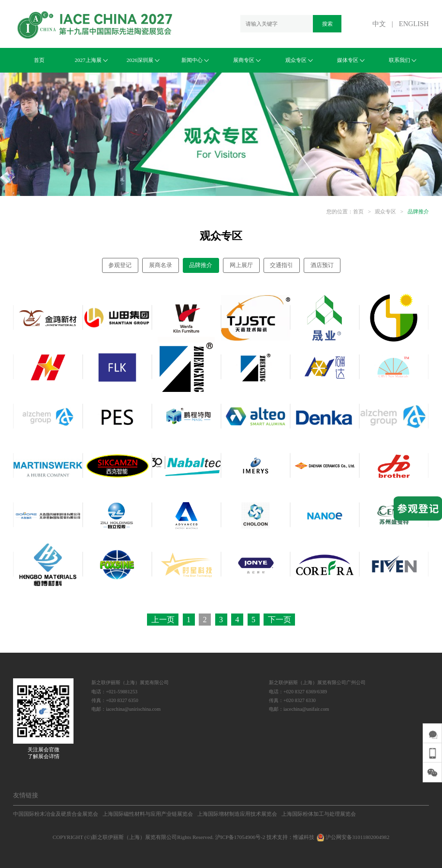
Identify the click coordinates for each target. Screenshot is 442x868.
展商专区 (247, 60)
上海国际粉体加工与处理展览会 (319, 814)
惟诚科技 (304, 837)
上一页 (163, 620)
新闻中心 (195, 60)
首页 (39, 60)
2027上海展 (91, 60)
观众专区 (299, 60)
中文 (379, 24)
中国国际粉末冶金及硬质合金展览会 (56, 814)
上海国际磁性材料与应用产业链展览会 (148, 814)
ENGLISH (414, 24)
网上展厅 (241, 265)
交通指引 (281, 265)
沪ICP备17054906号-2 (240, 837)
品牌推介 (418, 211)
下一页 (280, 620)
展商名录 (161, 265)
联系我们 (403, 60)
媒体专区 (351, 60)
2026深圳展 (143, 60)
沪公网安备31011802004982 (353, 837)
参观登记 (120, 265)
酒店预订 (322, 265)
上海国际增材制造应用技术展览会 (237, 814)
